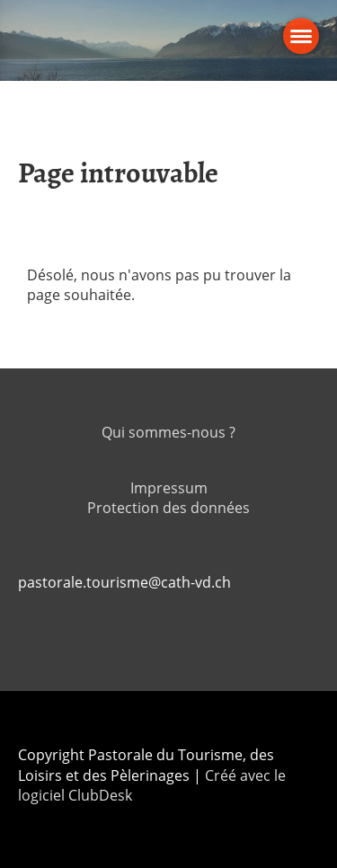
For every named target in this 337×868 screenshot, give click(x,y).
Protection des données (168, 508)
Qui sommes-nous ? (168, 432)
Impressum (169, 488)
